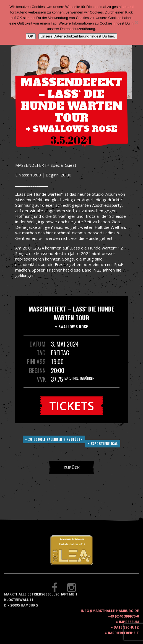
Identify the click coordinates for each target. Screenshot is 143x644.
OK (31, 36)
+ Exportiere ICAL (103, 444)
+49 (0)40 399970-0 (123, 616)
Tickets (72, 406)
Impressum (129, 622)
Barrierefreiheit (123, 633)
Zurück (71, 467)
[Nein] (136, 22)
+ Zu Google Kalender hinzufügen (54, 439)
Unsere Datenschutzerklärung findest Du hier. (78, 36)
